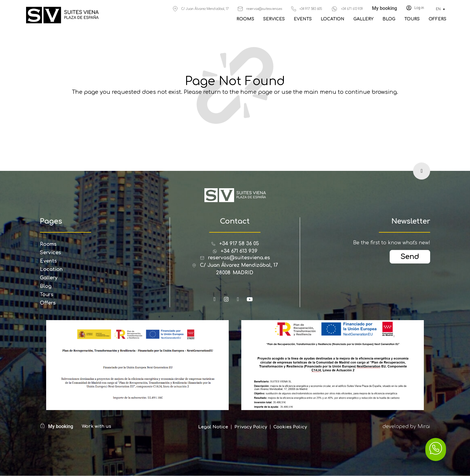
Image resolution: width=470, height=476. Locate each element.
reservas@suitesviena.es (264, 9)
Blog (389, 19)
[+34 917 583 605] (294, 9)
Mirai (424, 427)
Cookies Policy (290, 427)
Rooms (245, 19)
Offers (437, 19)
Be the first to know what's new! (392, 243)
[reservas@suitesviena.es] (240, 9)
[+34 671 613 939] (334, 9)
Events (303, 19)
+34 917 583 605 (311, 9)
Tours (412, 19)
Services (274, 19)
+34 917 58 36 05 (239, 244)
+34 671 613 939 (352, 9)
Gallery (363, 19)
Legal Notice (213, 427)
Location (333, 19)
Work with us (97, 426)
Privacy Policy (251, 427)
